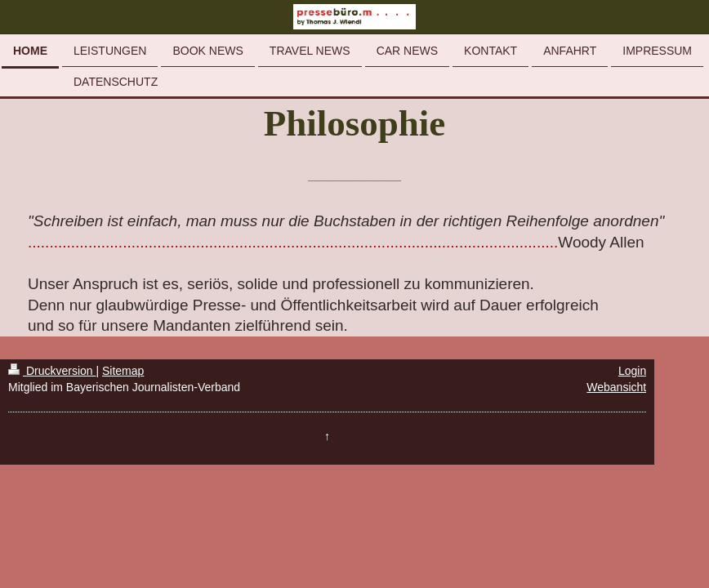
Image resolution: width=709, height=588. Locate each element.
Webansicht (616, 387)
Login (632, 371)
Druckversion (52, 371)
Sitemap (123, 371)
